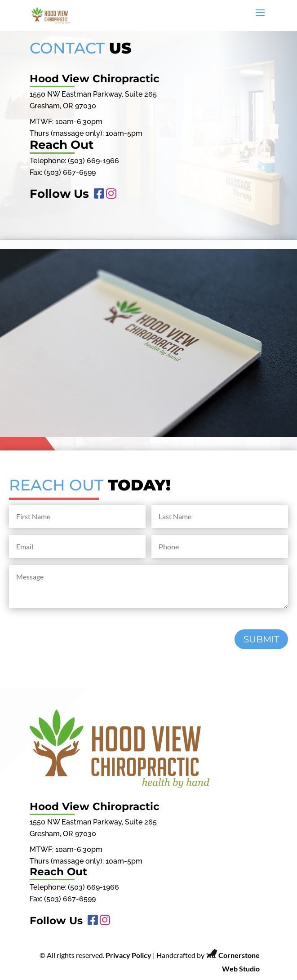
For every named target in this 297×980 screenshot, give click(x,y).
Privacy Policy (129, 955)
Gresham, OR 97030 (63, 106)
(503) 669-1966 (93, 161)
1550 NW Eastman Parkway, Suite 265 (93, 94)
